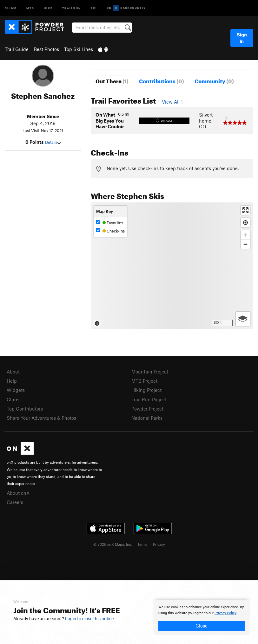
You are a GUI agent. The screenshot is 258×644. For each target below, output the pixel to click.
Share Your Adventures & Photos (41, 418)
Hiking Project (146, 390)
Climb (11, 8)
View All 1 (172, 102)
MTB (30, 8)
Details (53, 142)
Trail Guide (17, 49)
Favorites (110, 223)
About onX (18, 493)
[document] (202, 617)
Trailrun (72, 8)
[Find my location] (245, 223)
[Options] (243, 319)
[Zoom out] (245, 244)
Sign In (242, 38)
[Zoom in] (245, 235)
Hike (48, 8)
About (13, 372)
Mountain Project (150, 372)
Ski (94, 8)
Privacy (159, 544)
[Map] (172, 266)
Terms (142, 544)
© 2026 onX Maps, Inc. (113, 544)
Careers (15, 502)
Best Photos (46, 49)
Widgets (16, 390)
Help (12, 381)
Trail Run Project (149, 399)
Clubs (13, 399)
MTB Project (144, 381)
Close (202, 626)
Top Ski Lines (79, 49)
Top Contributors (25, 409)
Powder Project (147, 409)
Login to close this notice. (90, 619)
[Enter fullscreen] (245, 210)
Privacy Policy (225, 613)
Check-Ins (110, 231)
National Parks (147, 418)
